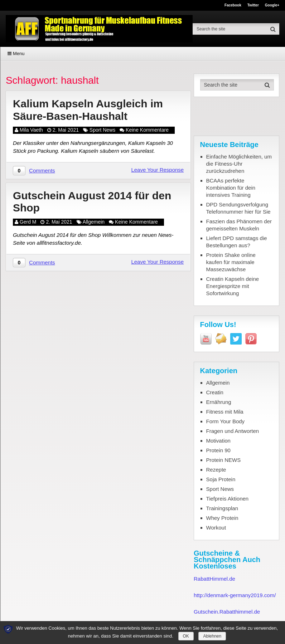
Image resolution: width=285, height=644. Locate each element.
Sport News (102, 130)
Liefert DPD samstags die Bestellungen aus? (237, 242)
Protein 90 (218, 450)
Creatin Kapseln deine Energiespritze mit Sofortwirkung (233, 286)
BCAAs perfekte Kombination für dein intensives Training (231, 188)
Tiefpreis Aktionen (228, 499)
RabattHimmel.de (214, 579)
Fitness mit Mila (225, 412)
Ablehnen (212, 636)
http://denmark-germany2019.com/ (235, 595)
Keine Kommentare (147, 130)
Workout (216, 528)
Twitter (253, 5)
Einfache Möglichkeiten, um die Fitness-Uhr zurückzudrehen (239, 164)
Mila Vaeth (31, 130)
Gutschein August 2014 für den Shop (92, 202)
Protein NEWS (224, 460)
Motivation (218, 441)
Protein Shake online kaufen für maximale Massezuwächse (231, 262)
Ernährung (219, 402)
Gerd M (28, 222)
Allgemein (94, 222)
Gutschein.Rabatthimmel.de (227, 612)
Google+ (272, 5)
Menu (19, 53)
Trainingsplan (222, 508)
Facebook (233, 5)
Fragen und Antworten (233, 431)
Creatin (215, 392)
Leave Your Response (157, 170)
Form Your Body (226, 421)
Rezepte (216, 470)
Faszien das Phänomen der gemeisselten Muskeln (239, 225)
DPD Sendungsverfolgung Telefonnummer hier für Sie (238, 208)
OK (186, 636)
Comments (42, 170)
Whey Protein (222, 518)
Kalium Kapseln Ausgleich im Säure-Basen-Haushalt (88, 110)
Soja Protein (221, 479)
